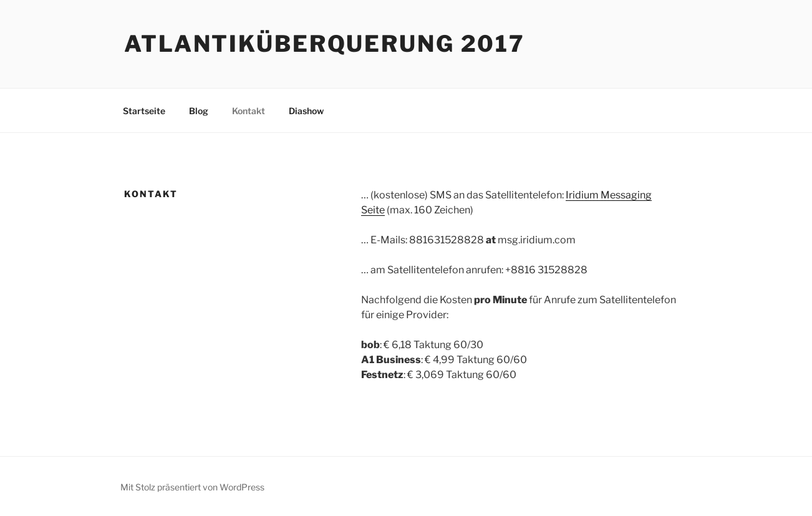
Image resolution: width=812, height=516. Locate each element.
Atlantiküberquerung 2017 (325, 44)
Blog (199, 111)
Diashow (306, 111)
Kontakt (249, 111)
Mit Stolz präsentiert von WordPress (192, 487)
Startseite (144, 111)
